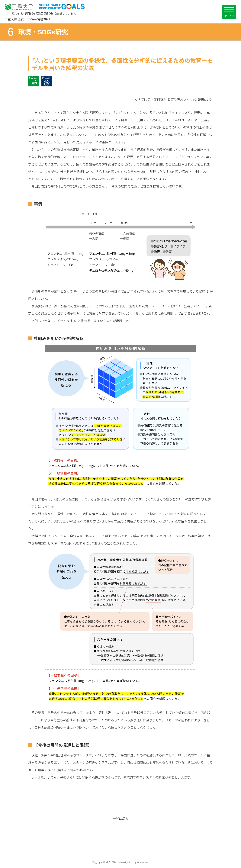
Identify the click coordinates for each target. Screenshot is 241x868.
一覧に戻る (120, 819)
